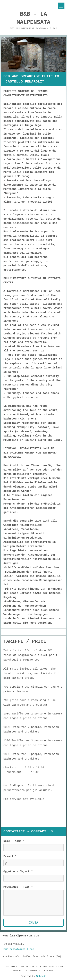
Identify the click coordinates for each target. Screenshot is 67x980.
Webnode (41, 975)
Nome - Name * (14, 841)
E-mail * (10, 857)
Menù (61, 6)
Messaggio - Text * (18, 887)
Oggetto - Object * (18, 872)
